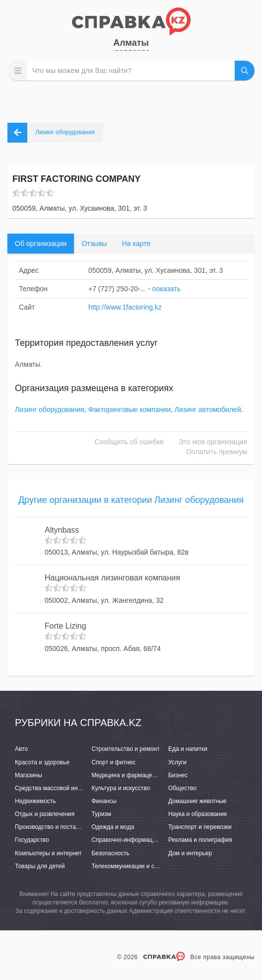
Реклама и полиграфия (200, 840)
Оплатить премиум (217, 452)
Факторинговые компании (130, 409)
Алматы (131, 43)
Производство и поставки (50, 827)
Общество (182, 788)
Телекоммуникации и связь (129, 866)
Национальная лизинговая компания (112, 578)
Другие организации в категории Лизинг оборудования (131, 500)
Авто (21, 749)
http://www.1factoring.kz (125, 307)
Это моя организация (213, 442)
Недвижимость (35, 801)
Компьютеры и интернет (48, 853)
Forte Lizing (65, 626)
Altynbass (62, 530)
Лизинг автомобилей (208, 409)
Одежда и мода (113, 827)
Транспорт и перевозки (200, 827)
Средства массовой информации (61, 788)
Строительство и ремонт (125, 749)
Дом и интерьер (190, 853)
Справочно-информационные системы (145, 840)
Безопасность (110, 853)
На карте (136, 244)
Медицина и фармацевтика (129, 775)
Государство (32, 840)
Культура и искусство (121, 788)
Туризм (101, 814)
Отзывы (94, 244)
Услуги (177, 762)
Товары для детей (40, 866)
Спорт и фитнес (113, 762)
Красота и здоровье (42, 762)
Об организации (41, 244)
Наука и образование (197, 814)
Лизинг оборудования (50, 409)
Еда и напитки (188, 749)
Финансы (104, 801)
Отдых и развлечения (45, 814)
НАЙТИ (245, 71)
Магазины (29, 775)
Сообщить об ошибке (129, 442)
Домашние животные (197, 801)
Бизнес (178, 775)
